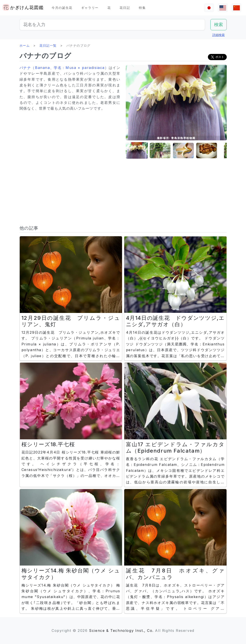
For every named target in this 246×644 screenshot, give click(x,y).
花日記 (125, 8)
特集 (142, 8)
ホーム (25, 45)
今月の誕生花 (62, 8)
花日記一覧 (48, 45)
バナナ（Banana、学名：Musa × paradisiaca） (64, 68)
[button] (137, 151)
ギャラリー (90, 8)
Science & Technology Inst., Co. (121, 631)
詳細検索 (219, 35)
